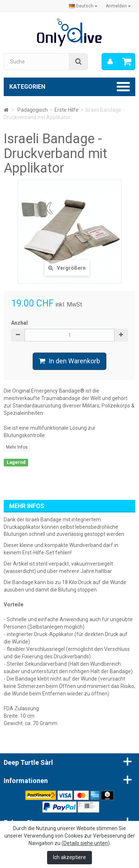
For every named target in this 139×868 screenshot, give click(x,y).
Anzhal (19, 323)
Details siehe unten (86, 843)
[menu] (110, 62)
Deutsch (83, 6)
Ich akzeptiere (69, 857)
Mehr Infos (17, 447)
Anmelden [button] (118, 6)
